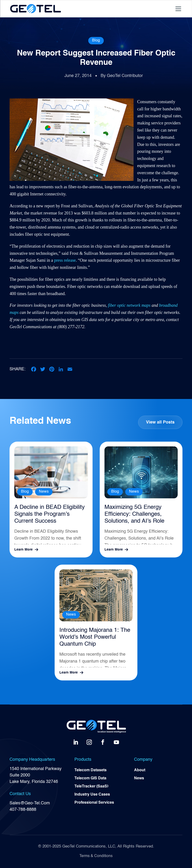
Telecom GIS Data (90, 779)
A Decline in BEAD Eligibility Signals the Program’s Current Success (49, 514)
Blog (96, 41)
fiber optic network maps (129, 305)
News (44, 492)
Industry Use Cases (92, 795)
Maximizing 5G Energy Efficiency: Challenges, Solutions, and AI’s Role (134, 514)
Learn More (23, 550)
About (140, 771)
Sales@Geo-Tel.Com (30, 803)
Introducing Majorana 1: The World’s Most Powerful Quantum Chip (95, 637)
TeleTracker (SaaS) (91, 787)
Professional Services (94, 803)
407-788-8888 (23, 810)
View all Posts (160, 422)
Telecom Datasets (91, 771)
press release (65, 260)
